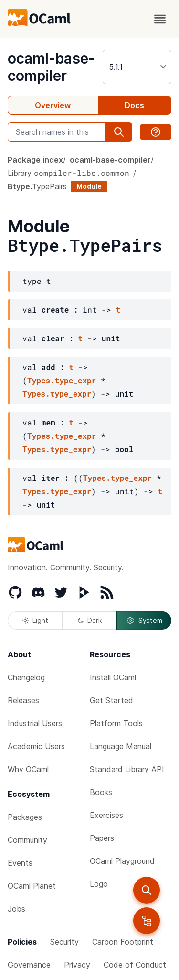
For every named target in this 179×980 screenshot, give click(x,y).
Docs (134, 105)
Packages (25, 817)
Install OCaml (113, 677)
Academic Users (36, 746)
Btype (19, 186)
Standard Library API (127, 769)
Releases (23, 700)
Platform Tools (116, 723)
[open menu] (160, 19)
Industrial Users (35, 723)
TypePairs (49, 186)
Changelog (26, 677)
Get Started (111, 700)
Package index (35, 160)
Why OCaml (28, 769)
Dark (90, 620)
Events (20, 863)
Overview (53, 105)
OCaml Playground (122, 861)
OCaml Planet (32, 886)
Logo (99, 884)
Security (64, 942)
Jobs (16, 909)
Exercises (106, 815)
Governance (29, 965)
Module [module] (89, 186)
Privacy (77, 965)
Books (101, 792)
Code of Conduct (135, 965)
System (144, 621)
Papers (102, 838)
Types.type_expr (62, 380)
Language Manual (121, 746)
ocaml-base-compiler (51, 67)
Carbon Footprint (123, 942)
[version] (137, 67)
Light (35, 620)
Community (27, 840)
